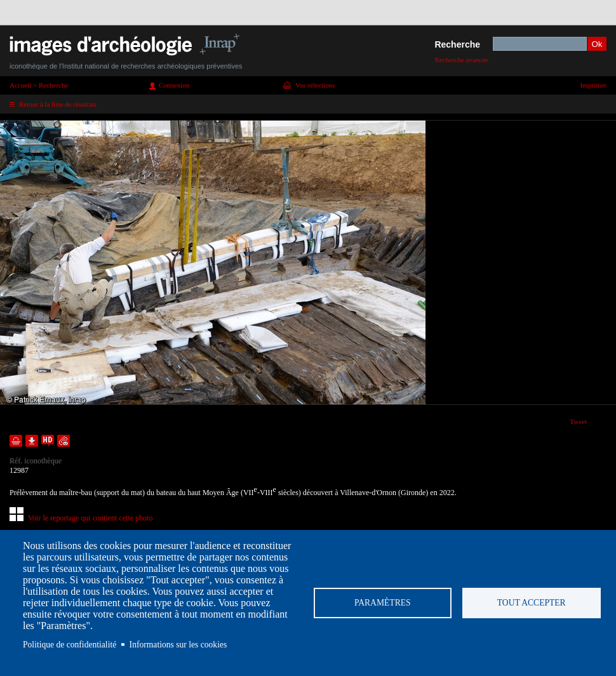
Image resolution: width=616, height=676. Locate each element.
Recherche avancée (461, 60)
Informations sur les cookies (178, 645)
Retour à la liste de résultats (58, 104)
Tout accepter (532, 603)
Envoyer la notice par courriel (64, 441)
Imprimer (593, 85)
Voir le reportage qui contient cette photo (90, 518)
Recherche (457, 44)
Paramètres (383, 603)
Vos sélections (315, 85)
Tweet (578, 421)
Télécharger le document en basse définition (32, 441)
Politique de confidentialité (70, 645)
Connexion (174, 85)
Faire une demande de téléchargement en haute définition (48, 441)
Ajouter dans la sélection (16, 441)
